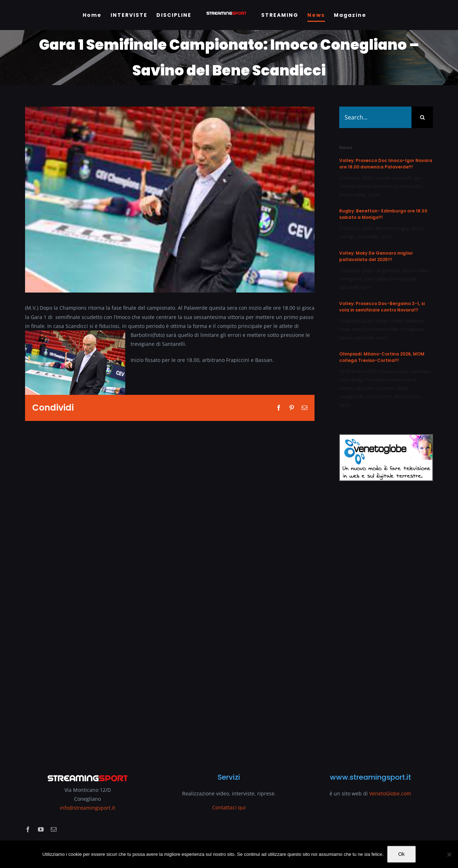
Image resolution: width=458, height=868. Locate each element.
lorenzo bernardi (374, 186)
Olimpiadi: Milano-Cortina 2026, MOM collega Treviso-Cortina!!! (382, 357)
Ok (401, 854)
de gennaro (388, 270)
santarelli (349, 287)
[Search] (422, 117)
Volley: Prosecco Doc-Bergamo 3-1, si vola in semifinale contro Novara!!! (382, 307)
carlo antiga (352, 379)
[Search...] (375, 117)
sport (374, 195)
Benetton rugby (393, 228)
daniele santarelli (394, 178)
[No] (449, 854)
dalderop (414, 321)
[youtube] (41, 829)
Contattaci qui (229, 807)
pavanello (368, 236)
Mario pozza (407, 396)
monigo (347, 236)
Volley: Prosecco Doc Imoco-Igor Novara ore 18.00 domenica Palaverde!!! (386, 164)
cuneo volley (389, 321)
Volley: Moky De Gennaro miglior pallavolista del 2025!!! (376, 256)
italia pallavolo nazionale (391, 279)
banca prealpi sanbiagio (406, 371)
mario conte (379, 396)
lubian (346, 338)
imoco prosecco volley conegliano (388, 329)
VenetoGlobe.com (390, 793)
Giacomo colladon (375, 388)
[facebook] (28, 829)
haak (344, 329)
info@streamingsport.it (87, 808)
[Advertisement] (386, 623)
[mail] (54, 829)
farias (417, 228)
